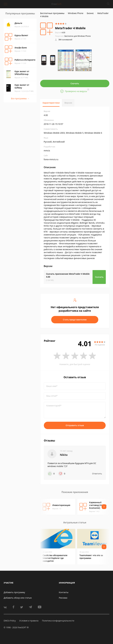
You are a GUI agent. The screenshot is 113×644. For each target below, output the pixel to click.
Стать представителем (75, 320)
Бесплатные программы (52, 13)
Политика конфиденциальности (58, 621)
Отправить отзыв (75, 425)
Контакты (64, 592)
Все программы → (20, 98)
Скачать (75, 83)
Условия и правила (29, 621)
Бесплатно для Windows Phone (78, 36)
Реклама (63, 598)
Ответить (97, 474)
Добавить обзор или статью (18, 598)
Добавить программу (14, 592)
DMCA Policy (10, 621)
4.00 (60, 33)
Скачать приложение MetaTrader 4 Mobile (68, 275)
